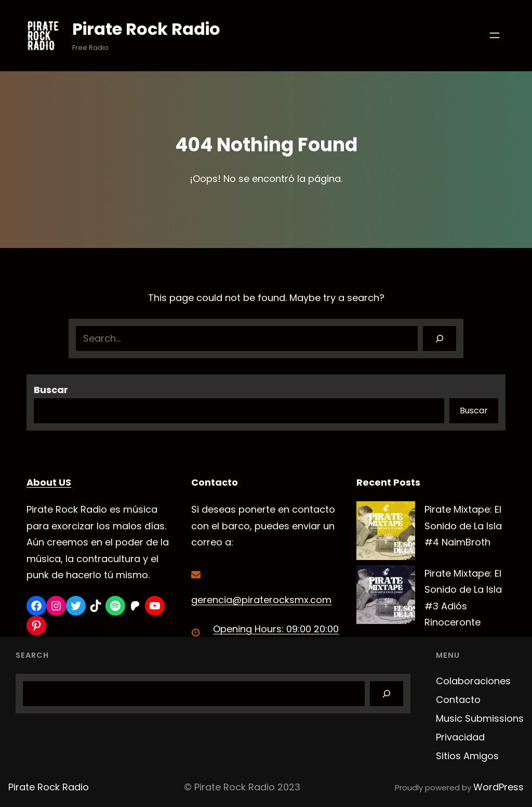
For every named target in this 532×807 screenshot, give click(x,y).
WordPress (498, 787)
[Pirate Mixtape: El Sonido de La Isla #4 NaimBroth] (386, 533)
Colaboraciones (473, 681)
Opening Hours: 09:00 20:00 (276, 629)
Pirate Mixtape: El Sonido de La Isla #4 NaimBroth (463, 526)
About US (49, 482)
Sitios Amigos (467, 756)
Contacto (458, 700)
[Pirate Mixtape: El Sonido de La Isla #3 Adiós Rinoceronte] (386, 597)
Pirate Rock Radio (147, 29)
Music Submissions (480, 718)
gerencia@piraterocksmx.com (261, 600)
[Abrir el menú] (495, 35)
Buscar (51, 390)
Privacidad (460, 737)
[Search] (440, 339)
